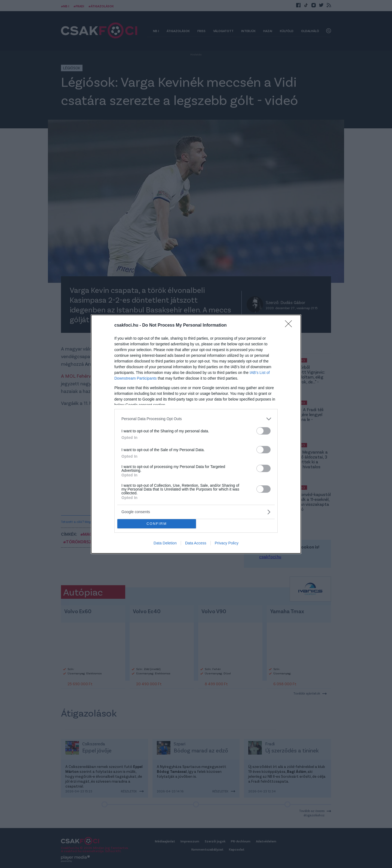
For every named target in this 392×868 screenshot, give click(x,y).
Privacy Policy (227, 543)
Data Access (196, 543)
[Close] (290, 325)
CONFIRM (157, 524)
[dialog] (196, 434)
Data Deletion (165, 543)
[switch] (264, 431)
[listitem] (196, 419)
